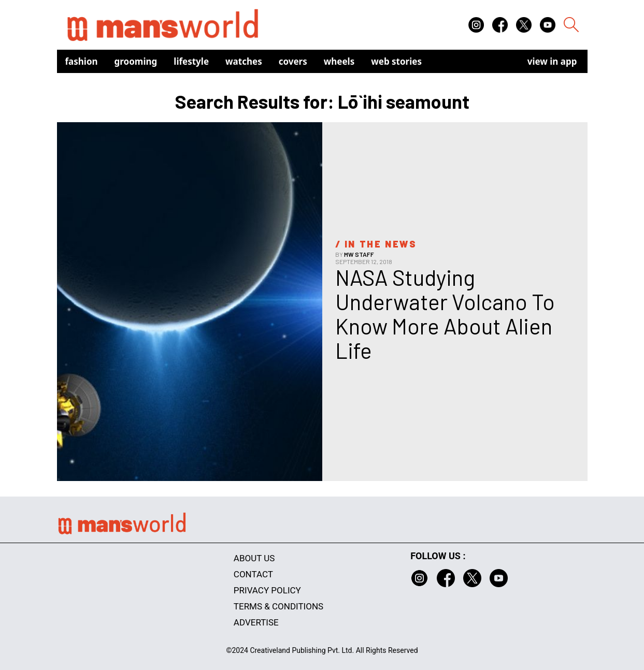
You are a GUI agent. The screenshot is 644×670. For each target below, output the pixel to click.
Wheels (339, 61)
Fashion (82, 61)
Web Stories (396, 61)
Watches (244, 61)
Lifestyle (191, 61)
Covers (293, 61)
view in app (552, 61)
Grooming (136, 61)
